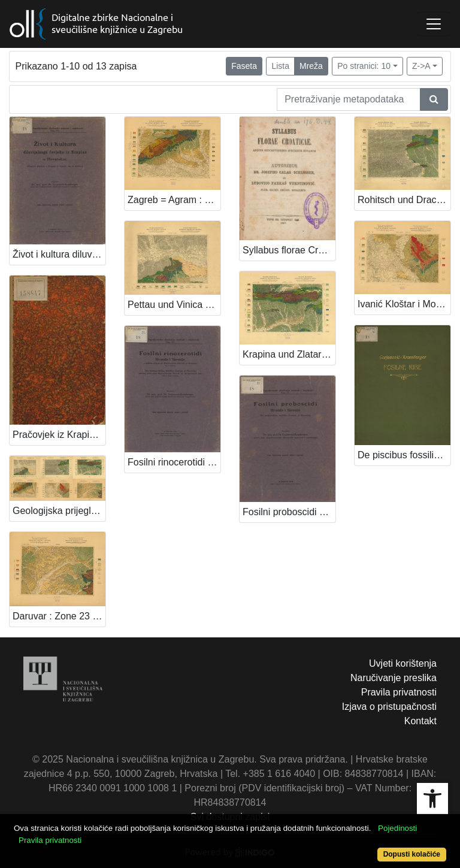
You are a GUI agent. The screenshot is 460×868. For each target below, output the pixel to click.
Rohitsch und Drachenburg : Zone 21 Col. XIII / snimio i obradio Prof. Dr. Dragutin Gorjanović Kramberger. (404, 200)
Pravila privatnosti (399, 692)
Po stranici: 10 (364, 66)
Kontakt (420, 721)
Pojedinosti (397, 828)
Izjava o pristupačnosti (389, 707)
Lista (280, 66)
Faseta (244, 66)
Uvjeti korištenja (403, 663)
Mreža (311, 66)
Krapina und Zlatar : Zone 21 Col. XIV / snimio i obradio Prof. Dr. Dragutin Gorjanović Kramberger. (289, 354)
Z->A (421, 66)
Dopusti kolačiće (412, 854)
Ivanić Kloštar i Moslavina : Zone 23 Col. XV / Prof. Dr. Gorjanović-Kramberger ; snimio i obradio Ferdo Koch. (404, 304)
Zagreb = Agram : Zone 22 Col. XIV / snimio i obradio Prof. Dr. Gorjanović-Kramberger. (174, 200)
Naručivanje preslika (394, 678)
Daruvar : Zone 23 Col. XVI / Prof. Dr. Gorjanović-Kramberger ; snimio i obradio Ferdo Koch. (59, 616)
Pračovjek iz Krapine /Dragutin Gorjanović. (59, 435)
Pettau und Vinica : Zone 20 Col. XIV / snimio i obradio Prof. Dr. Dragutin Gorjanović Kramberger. (174, 305)
